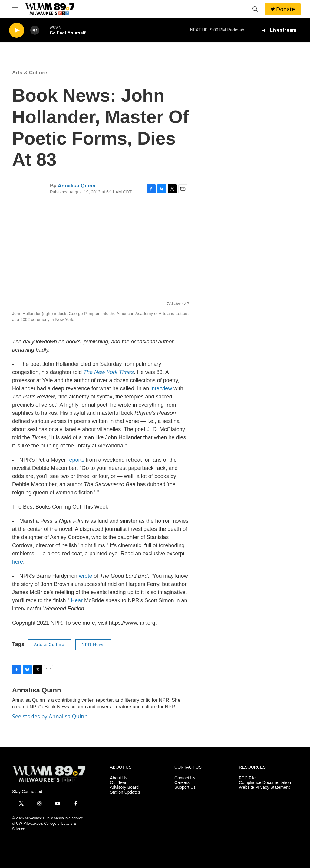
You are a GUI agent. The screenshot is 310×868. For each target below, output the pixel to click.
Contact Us (185, 778)
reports (76, 460)
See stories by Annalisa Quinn (50, 716)
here (18, 562)
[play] (17, 30)
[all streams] (279, 30)
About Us (119, 778)
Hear (77, 600)
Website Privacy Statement (264, 787)
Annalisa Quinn (77, 186)
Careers (182, 783)
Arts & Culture (30, 73)
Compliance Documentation (265, 783)
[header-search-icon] (255, 9)
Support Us (185, 787)
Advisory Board (124, 787)
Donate (285, 9)
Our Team (119, 783)
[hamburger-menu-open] (15, 9)
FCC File (247, 778)
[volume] (35, 30)
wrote (86, 576)
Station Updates (125, 792)
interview (161, 388)
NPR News (93, 645)
